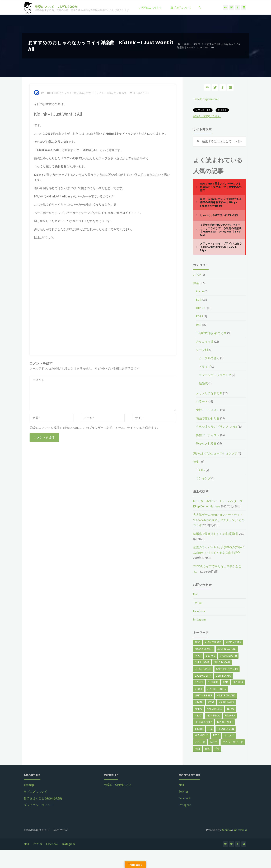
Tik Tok (201, 470)
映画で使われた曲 (208, 418)
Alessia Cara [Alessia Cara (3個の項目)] (233, 642)
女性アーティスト (208, 410)
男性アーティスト (96, 93)
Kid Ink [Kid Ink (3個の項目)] (199, 702)
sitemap (29, 785)
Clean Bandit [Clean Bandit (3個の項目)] (203, 669)
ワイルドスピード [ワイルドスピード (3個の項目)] (233, 742)
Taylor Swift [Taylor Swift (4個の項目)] (225, 722)
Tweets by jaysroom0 (206, 99)
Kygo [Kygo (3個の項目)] (211, 702)
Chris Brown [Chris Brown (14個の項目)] (222, 662)
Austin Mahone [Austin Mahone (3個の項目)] (227, 649)
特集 (196, 462)
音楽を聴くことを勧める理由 (43, 798)
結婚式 (203, 383)
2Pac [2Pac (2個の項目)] (198, 642)
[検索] (200, 8)
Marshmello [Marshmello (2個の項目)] (215, 709)
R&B (199, 325)
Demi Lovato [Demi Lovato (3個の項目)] (223, 676)
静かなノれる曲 (117, 93)
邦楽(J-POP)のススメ (118, 785)
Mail (196, 594)
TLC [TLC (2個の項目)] (210, 729)
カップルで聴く (209, 358)
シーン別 (202, 350)
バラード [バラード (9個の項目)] (200, 742)
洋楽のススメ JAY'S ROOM (56, 7)
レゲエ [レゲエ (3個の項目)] (214, 742)
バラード (202, 401)
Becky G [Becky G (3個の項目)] (211, 656)
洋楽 (186, 44)
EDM (199, 300)
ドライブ (205, 367)
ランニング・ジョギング (215, 375)
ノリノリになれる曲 (209, 393)
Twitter (198, 603)
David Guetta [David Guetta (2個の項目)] (203, 676)
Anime (200, 291)
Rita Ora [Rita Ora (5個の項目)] (230, 716)
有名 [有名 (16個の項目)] (207, 749)
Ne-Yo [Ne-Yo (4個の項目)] (231, 709)
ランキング (203, 478)
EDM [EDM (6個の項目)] (225, 682)
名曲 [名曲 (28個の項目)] (197, 749)
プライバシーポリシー (38, 805)
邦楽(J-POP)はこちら (207, 116)
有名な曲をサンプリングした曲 (217, 427)
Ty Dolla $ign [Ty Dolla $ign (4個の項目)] (226, 729)
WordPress (240, 830)
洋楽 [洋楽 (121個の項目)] (217, 749)
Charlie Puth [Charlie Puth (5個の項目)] (228, 656)
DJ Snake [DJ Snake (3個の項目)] (213, 682)
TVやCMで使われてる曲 (211, 333)
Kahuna (226, 830)
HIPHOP (197, 44)
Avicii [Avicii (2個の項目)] (198, 656)
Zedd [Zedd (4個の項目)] (216, 735)
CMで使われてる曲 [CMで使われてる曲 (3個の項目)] (227, 669)
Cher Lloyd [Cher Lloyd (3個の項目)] (202, 662)
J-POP (197, 275)
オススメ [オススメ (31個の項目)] (229, 735)
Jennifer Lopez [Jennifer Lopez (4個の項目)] (217, 689)
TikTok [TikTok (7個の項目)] (199, 729)
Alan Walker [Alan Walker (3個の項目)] (213, 642)
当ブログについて (35, 792)
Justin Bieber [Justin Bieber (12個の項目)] (203, 695)
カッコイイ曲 (69, 93)
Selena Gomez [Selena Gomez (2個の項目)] (203, 722)
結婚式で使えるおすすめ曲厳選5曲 (216, 534)
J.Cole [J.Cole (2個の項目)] (199, 689)
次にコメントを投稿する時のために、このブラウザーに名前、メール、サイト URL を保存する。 (95, 428)
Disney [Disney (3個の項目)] (199, 682)
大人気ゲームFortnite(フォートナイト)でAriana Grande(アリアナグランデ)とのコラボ (219, 520)
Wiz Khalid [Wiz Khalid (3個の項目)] (201, 735)
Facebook (199, 611)
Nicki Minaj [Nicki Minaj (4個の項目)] (213, 716)
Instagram (199, 619)
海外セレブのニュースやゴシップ (215, 453)
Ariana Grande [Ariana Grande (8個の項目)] (204, 649)
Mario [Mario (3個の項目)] (198, 709)
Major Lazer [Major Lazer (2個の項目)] (226, 702)
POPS (200, 316)
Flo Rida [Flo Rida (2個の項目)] (238, 682)
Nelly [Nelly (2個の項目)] (198, 716)
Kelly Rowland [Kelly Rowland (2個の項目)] (226, 695)
